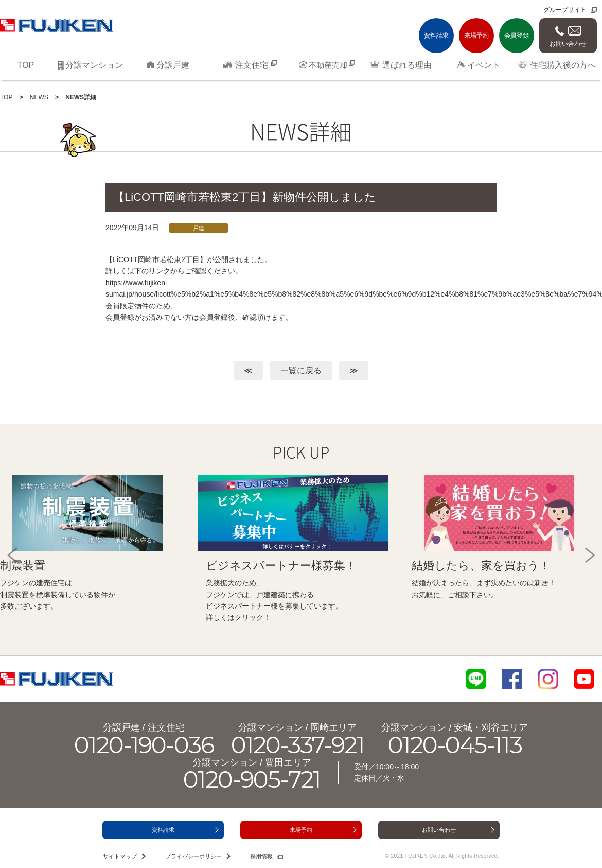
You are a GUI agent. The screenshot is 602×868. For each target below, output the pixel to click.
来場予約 (476, 36)
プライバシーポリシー (193, 856)
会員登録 (517, 36)
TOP (6, 97)
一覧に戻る (301, 370)
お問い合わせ (568, 44)
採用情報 (261, 856)
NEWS (39, 97)
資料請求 (436, 36)
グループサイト (565, 10)
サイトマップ (120, 856)
